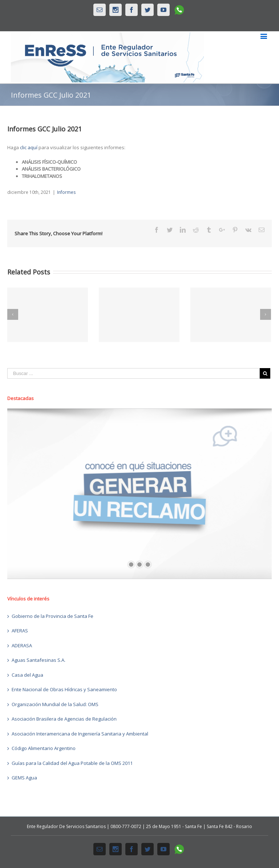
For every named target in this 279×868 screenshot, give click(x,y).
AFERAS (20, 631)
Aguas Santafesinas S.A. (39, 660)
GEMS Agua (24, 778)
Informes (66, 192)
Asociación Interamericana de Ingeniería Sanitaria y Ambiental (80, 734)
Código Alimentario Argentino (44, 748)
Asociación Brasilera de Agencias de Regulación (64, 719)
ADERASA (22, 645)
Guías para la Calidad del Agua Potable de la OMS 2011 (72, 763)
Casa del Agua (27, 675)
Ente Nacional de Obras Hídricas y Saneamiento (64, 689)
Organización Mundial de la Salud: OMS (55, 704)
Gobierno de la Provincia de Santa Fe (52, 616)
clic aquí (29, 147)
